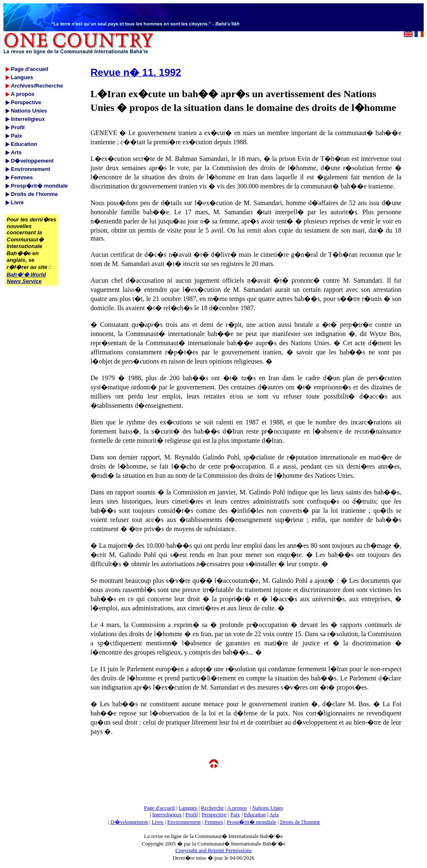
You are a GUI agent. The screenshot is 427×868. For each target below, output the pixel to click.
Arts (274, 814)
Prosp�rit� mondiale (252, 822)
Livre (158, 822)
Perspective (214, 814)
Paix (235, 814)
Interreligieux (167, 814)
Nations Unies (268, 808)
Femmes (214, 822)
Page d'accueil (159, 808)
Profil (192, 814)
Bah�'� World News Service (26, 278)
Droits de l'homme (300, 822)
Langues (188, 808)
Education (255, 814)
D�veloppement (129, 822)
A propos (237, 808)
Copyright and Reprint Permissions (213, 850)
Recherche (212, 808)
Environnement (184, 822)
